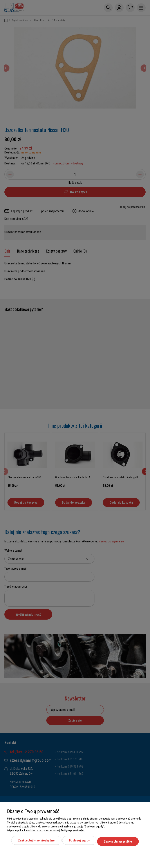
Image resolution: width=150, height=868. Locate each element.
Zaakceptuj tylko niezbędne (36, 843)
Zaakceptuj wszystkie (118, 843)
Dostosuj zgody (79, 843)
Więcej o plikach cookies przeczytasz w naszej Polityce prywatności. (46, 833)
